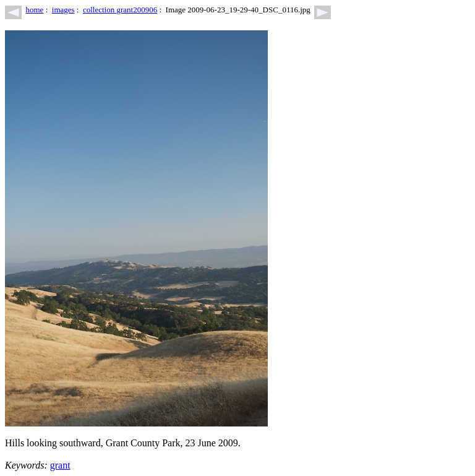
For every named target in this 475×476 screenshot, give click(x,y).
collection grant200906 (120, 10)
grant (60, 465)
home (35, 10)
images (63, 10)
